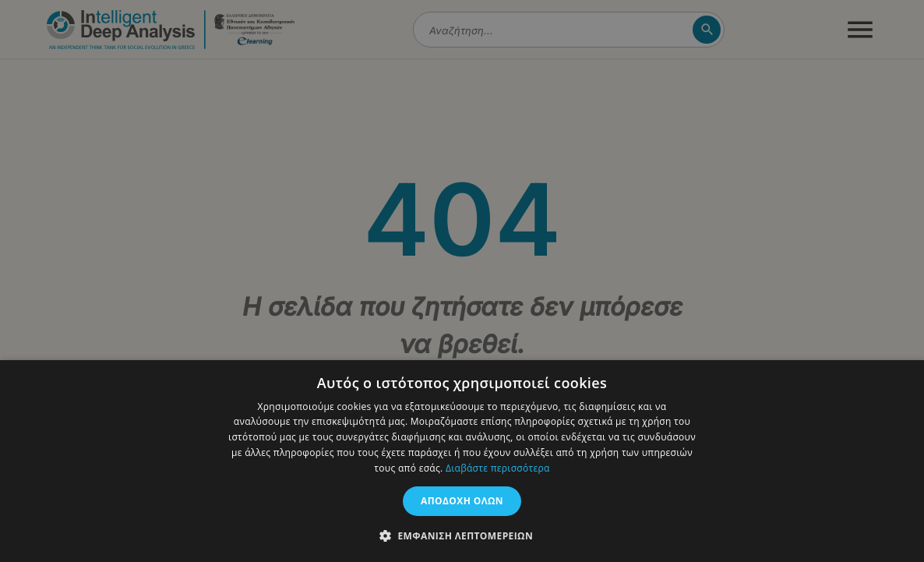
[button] (462, 535)
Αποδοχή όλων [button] (462, 501)
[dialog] (462, 281)
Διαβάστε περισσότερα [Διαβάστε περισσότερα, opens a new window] (498, 468)
